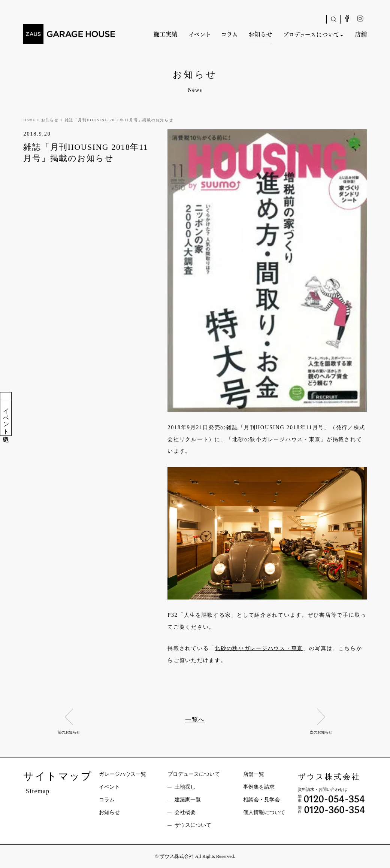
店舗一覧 (254, 774)
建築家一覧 (188, 800)
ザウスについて (193, 825)
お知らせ (109, 812)
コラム (107, 800)
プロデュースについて (194, 774)
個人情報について (264, 812)
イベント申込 (6, 418)
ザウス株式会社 (329, 777)
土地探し (185, 787)
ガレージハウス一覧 (123, 774)
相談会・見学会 (261, 800)
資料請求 (6, 396)
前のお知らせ (69, 732)
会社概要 (185, 812)
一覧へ (195, 720)
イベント (109, 787)
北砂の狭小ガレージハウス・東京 (259, 648)
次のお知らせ (321, 732)
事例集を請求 (259, 787)
